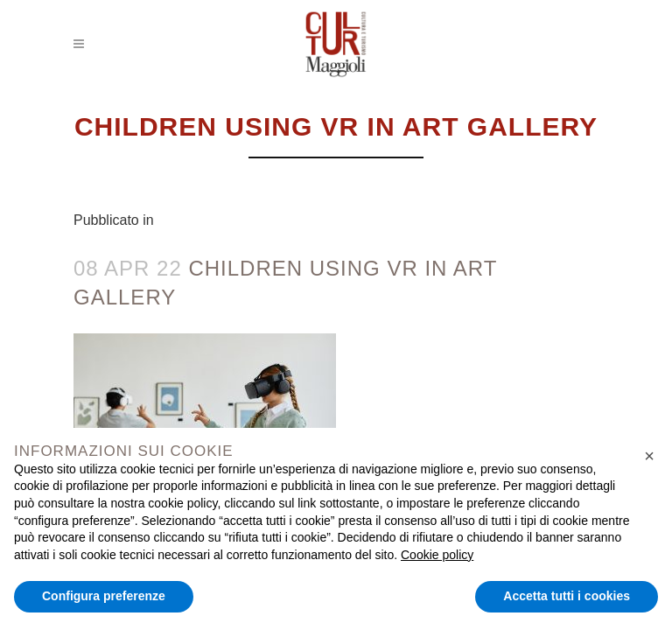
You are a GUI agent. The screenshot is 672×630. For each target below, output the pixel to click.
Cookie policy (437, 555)
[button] (649, 456)
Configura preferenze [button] (104, 596)
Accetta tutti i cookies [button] (567, 596)
